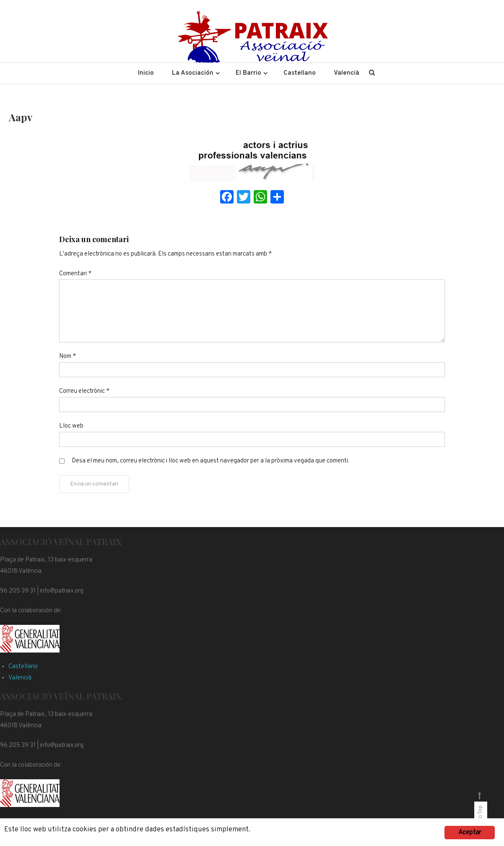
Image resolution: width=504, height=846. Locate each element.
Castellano (300, 73)
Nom (68, 356)
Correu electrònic (84, 391)
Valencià (347, 73)
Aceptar (470, 833)
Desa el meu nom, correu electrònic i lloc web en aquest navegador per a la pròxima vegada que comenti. (210, 461)
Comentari (75, 274)
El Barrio (248, 73)
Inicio (146, 73)
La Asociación (193, 73)
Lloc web (71, 426)
